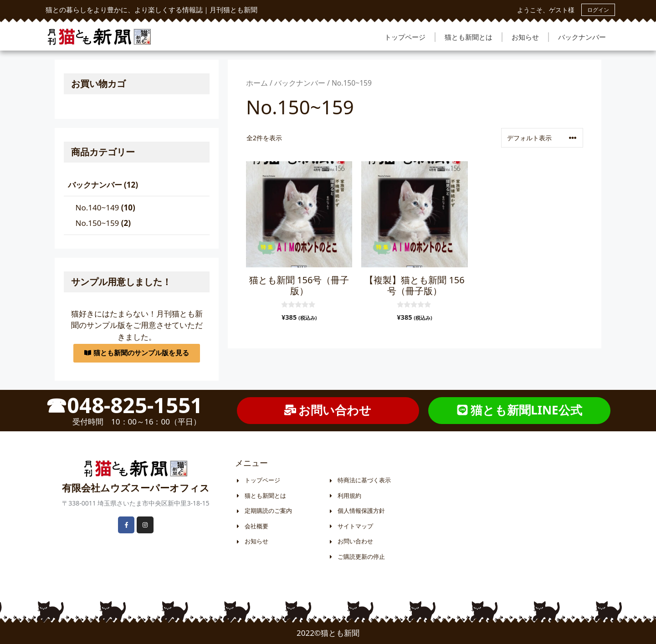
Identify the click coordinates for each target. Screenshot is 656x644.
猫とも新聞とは (469, 37)
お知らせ (525, 37)
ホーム (257, 83)
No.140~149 (97, 207)
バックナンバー (582, 37)
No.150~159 (97, 223)
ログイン (598, 10)
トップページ (405, 37)
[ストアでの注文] (542, 138)
